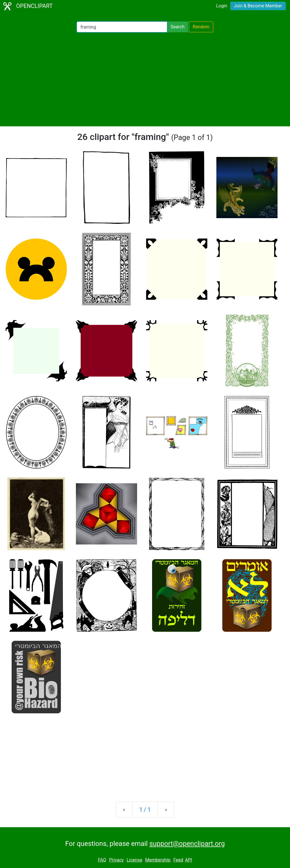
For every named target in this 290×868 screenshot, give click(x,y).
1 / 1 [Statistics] (145, 810)
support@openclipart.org (187, 844)
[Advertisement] (145, 79)
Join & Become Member (258, 6)
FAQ (102, 860)
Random (201, 27)
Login (222, 6)
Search (177, 27)
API (188, 860)
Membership (158, 860)
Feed (178, 860)
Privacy (116, 860)
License (134, 860)
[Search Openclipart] (122, 27)
